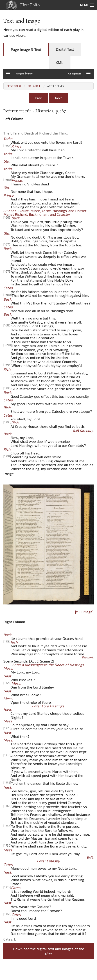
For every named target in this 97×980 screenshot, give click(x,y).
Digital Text (65, 49)
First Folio (21, 6)
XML (60, 62)
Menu (84, 5)
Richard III (34, 86)
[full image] (84, 612)
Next (58, 98)
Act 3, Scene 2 (56, 86)
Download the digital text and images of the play (49, 951)
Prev (38, 98)
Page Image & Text (26, 49)
